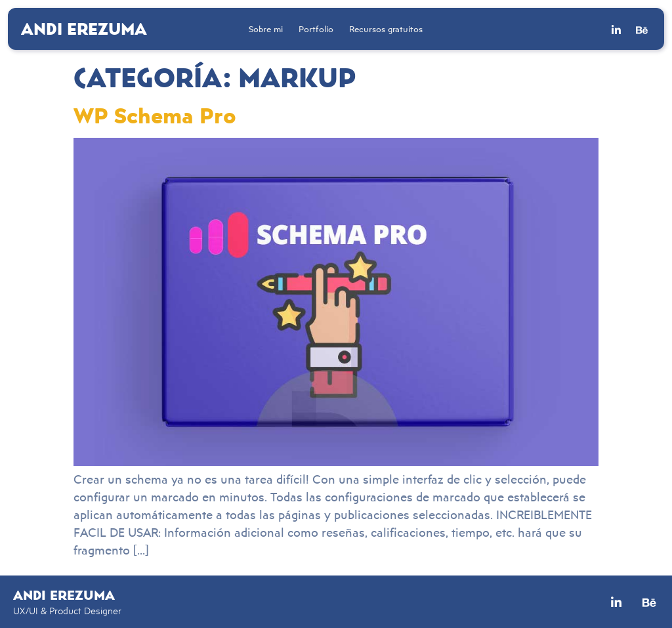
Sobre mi (266, 29)
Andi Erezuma (84, 28)
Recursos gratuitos (386, 29)
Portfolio (316, 29)
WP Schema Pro (155, 115)
